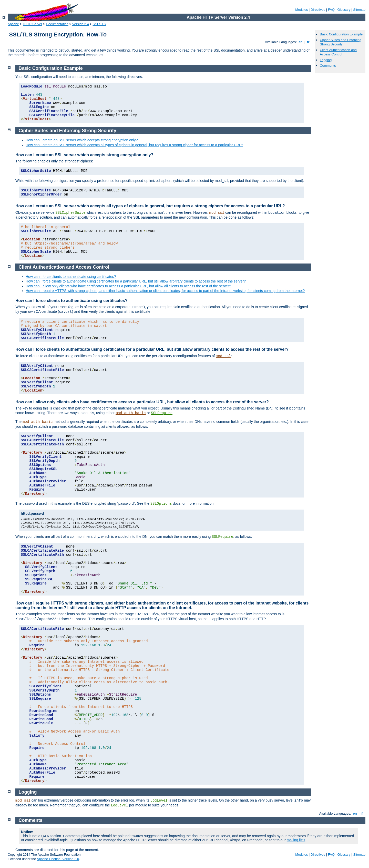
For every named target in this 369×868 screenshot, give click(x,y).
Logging (326, 60)
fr (308, 42)
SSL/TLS (99, 24)
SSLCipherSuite (70, 213)
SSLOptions (161, 504)
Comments (328, 66)
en (301, 42)
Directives (318, 10)
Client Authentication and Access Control (338, 52)
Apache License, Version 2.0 (58, 859)
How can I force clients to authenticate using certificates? (71, 277)
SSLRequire (162, 413)
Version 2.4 (81, 24)
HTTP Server (33, 24)
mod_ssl (217, 213)
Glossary (344, 10)
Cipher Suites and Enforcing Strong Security (341, 42)
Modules (301, 10)
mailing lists (296, 840)
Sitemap (359, 10)
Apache (13, 24)
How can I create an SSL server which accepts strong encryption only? (82, 140)
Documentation (57, 24)
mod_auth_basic (131, 413)
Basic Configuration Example (341, 34)
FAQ (331, 10)
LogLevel (159, 801)
